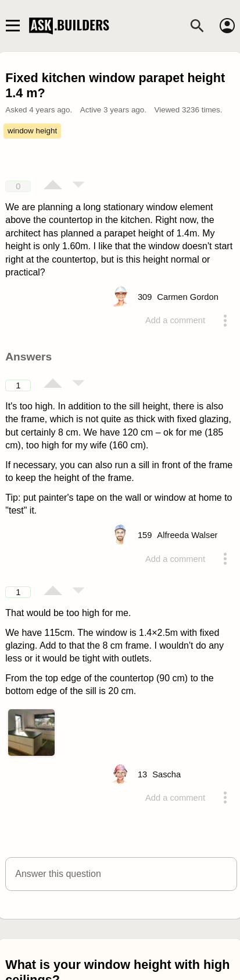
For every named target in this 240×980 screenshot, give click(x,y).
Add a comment (175, 320)
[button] (121, 874)
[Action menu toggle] (225, 320)
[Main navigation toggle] (12, 26)
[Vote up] (53, 186)
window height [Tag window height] (32, 131)
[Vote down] (78, 186)
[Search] (197, 26)
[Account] (227, 26)
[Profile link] (188, 297)
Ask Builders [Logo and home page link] (70, 26)
